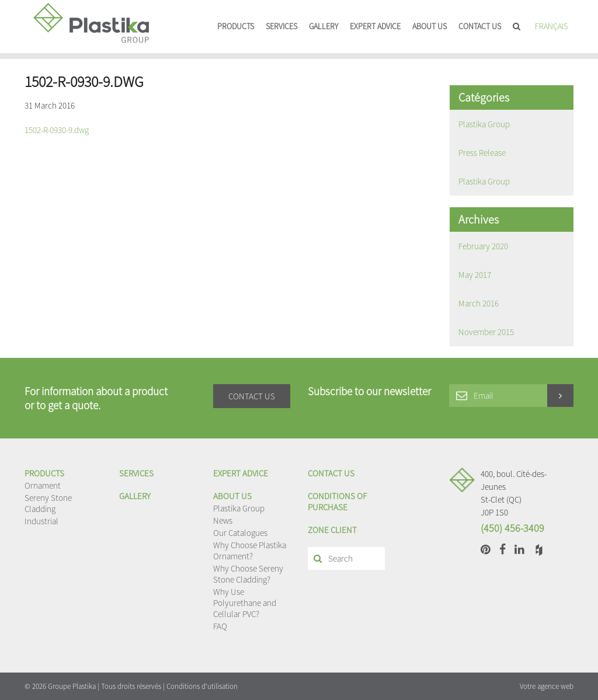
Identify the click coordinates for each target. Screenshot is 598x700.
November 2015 (486, 332)
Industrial (41, 521)
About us (430, 26)
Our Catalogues (240, 533)
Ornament (43, 485)
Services (281, 26)
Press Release (482, 153)
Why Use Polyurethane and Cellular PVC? (245, 603)
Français (551, 26)
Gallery (324, 26)
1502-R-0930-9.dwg (57, 130)
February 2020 (483, 246)
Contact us (480, 26)
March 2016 (479, 303)
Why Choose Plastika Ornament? (250, 551)
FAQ (220, 626)
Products (236, 26)
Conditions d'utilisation (202, 686)
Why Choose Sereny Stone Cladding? (248, 574)
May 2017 (475, 275)
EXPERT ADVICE (375, 26)
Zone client (332, 530)
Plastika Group (484, 124)
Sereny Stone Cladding (48, 503)
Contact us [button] (252, 396)
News (223, 520)
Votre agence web (547, 686)
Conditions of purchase (337, 502)
